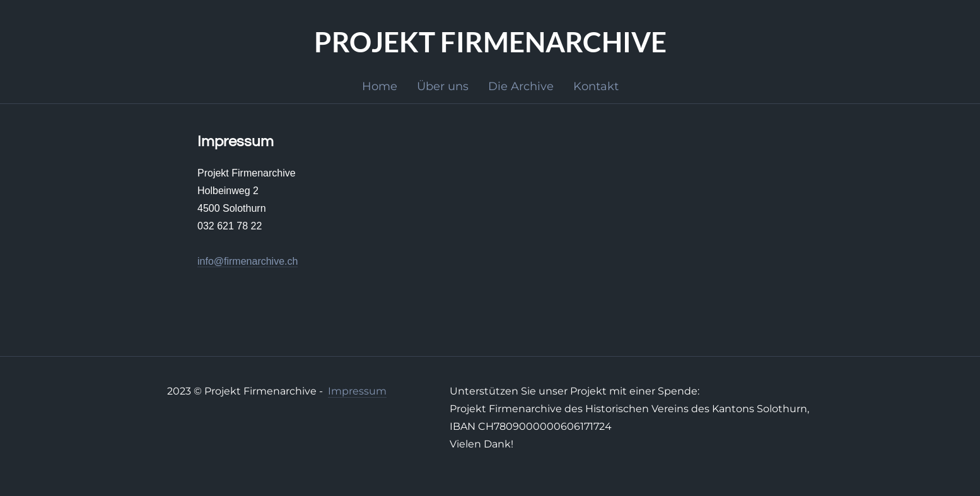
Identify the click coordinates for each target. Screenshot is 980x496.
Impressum (357, 391)
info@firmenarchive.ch (248, 261)
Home (380, 86)
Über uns (443, 86)
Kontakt (596, 86)
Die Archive (521, 86)
